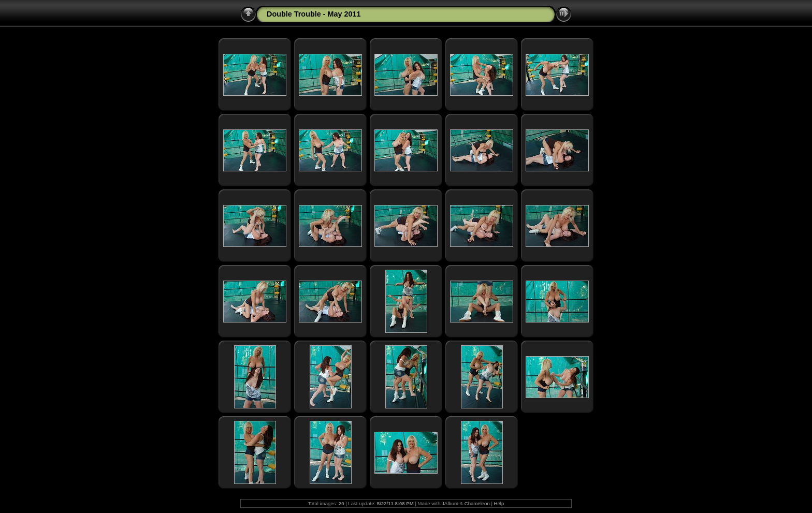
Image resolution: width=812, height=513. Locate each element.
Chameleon (477, 503)
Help (499, 503)
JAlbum (450, 503)
